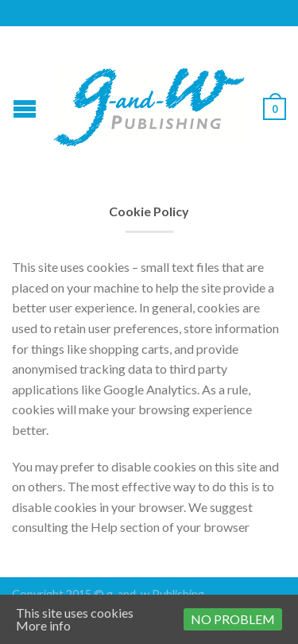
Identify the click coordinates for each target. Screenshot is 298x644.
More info (43, 625)
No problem (233, 619)
